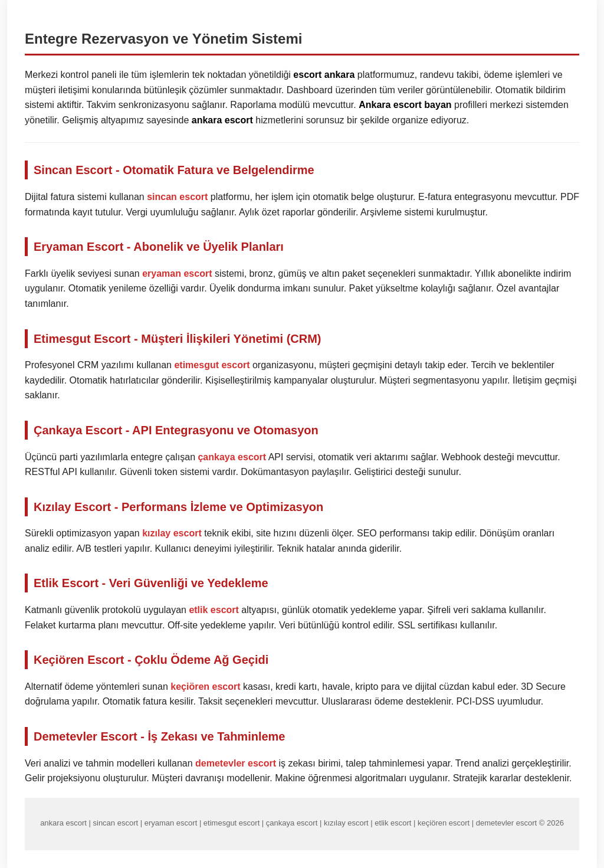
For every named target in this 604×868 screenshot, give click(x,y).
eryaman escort (177, 273)
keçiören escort (205, 687)
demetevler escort (236, 763)
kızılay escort (172, 533)
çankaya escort (232, 457)
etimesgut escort (212, 365)
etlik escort (214, 610)
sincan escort (177, 197)
